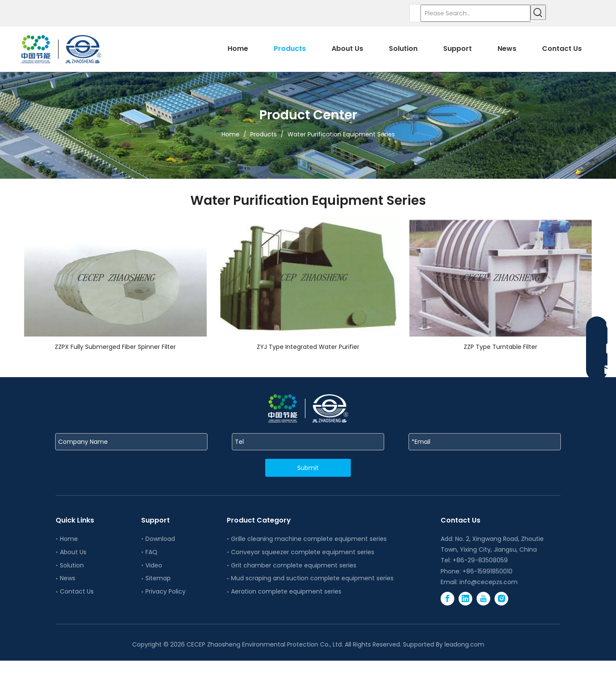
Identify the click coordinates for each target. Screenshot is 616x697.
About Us (73, 552)
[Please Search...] (475, 13)
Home (69, 539)
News (68, 578)
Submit (308, 468)
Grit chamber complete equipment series (294, 565)
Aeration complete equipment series (286, 591)
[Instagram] (501, 599)
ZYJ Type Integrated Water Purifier (308, 347)
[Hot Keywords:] (538, 12)
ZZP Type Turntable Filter (500, 347)
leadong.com (464, 644)
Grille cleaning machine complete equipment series (309, 539)
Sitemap (158, 578)
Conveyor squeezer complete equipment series (303, 552)
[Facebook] (447, 599)
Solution (72, 565)
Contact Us (77, 591)
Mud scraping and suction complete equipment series (312, 578)
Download (160, 539)
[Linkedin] (465, 599)
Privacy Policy (166, 591)
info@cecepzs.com (489, 582)
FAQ (151, 552)
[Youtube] (483, 599)
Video (154, 565)
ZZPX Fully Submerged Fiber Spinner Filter (115, 347)
